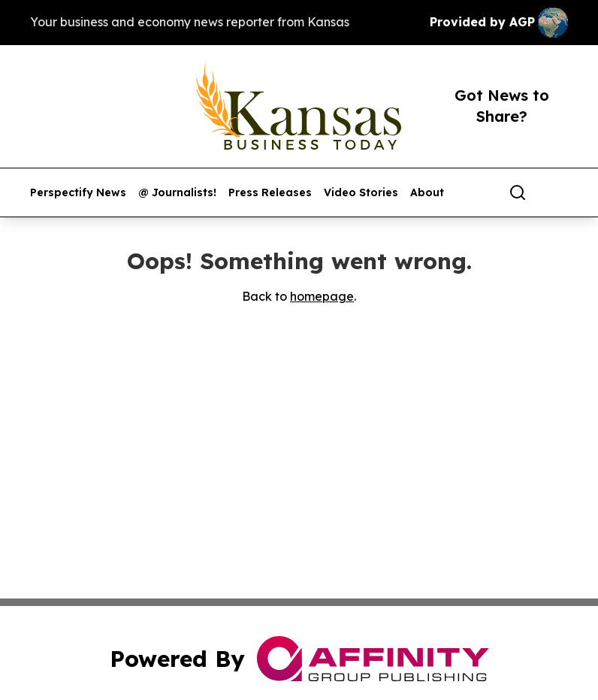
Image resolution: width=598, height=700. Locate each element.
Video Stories (361, 193)
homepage (322, 296)
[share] (557, 192)
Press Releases (270, 193)
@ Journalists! (177, 193)
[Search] (518, 192)
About (427, 193)
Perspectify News (78, 193)
